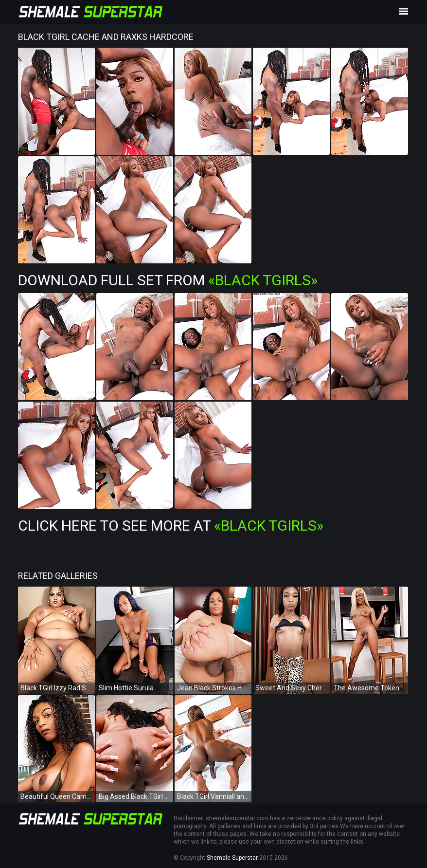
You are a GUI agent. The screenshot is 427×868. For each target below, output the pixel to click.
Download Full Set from (168, 280)
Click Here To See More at (171, 526)
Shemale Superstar (232, 858)
